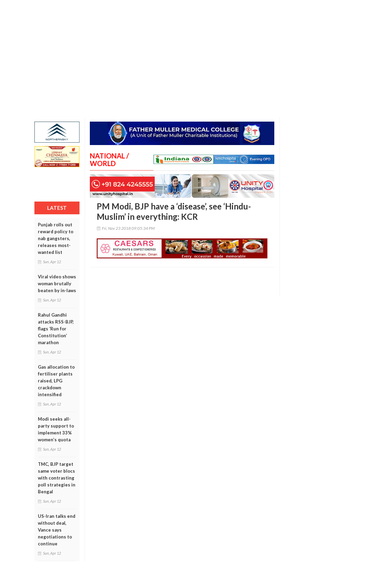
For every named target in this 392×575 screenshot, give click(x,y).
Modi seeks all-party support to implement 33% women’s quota (56, 429)
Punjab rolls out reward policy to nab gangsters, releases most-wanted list (56, 238)
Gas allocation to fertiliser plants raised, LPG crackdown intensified (56, 381)
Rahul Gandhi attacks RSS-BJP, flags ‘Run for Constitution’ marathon (56, 329)
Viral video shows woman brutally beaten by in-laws (57, 284)
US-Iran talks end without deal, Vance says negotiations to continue (57, 530)
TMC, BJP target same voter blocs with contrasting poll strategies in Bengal (57, 478)
